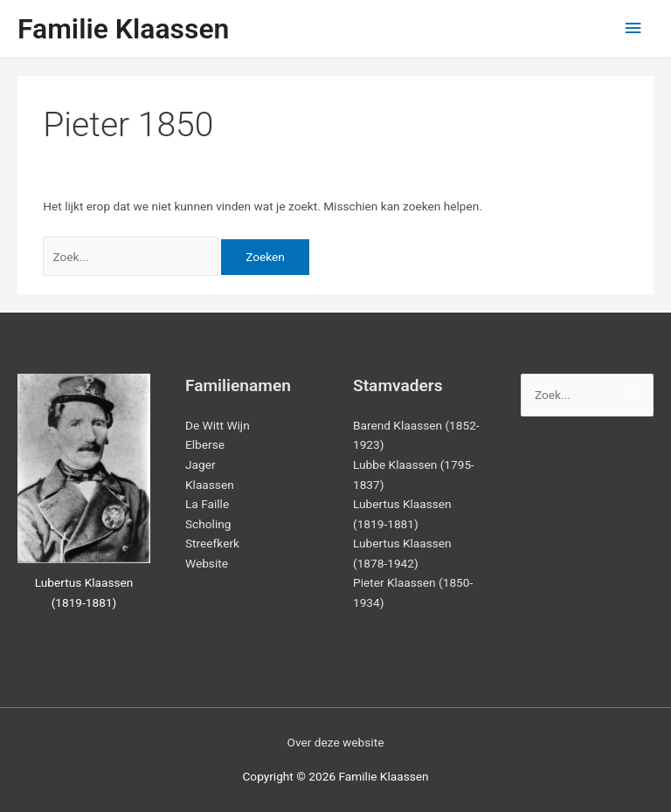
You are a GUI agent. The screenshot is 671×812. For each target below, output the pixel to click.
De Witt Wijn (218, 425)
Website (207, 563)
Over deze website (336, 742)
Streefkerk (212, 543)
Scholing (208, 524)
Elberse (205, 444)
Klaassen (210, 485)
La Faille (207, 504)
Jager (201, 464)
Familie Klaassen (123, 29)
